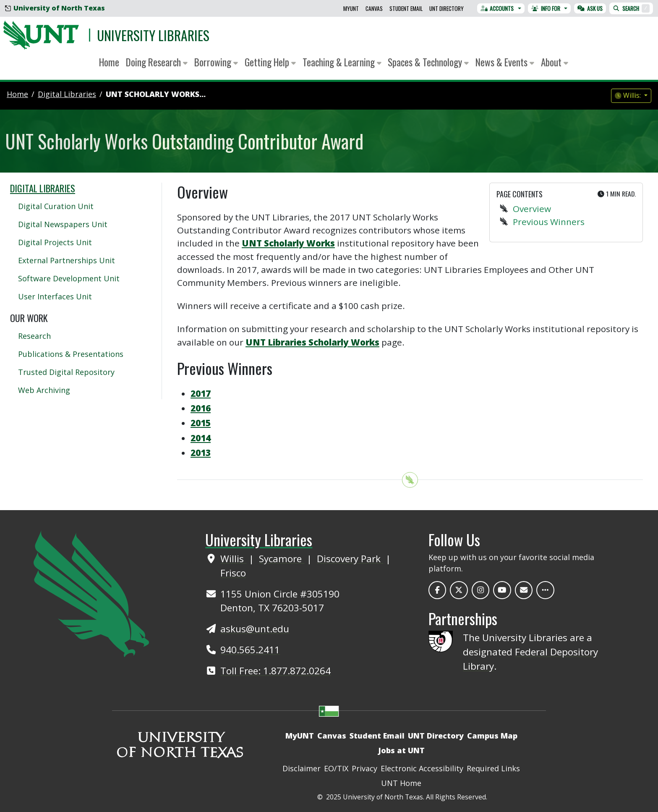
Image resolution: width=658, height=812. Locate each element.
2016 (201, 408)
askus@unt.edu (255, 629)
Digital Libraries (43, 188)
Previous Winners (549, 222)
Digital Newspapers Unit (63, 224)
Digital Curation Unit (56, 206)
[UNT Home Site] (91, 593)
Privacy (364, 768)
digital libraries (67, 94)
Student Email (406, 8)
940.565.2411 (250, 650)
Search (631, 8)
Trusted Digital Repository (66, 372)
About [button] (555, 62)
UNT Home (401, 783)
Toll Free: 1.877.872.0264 (275, 671)
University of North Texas (55, 8)
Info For (546, 8)
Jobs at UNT (401, 750)
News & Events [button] (505, 62)
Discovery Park (350, 559)
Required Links (493, 768)
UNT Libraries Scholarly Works (312, 342)
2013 (201, 453)
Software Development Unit (69, 278)
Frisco (233, 573)
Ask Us (590, 8)
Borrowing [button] (216, 62)
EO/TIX (336, 768)
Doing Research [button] (157, 62)
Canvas (374, 8)
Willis (233, 559)
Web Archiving (44, 390)
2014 (201, 438)
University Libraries (153, 35)
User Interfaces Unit (55, 296)
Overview (532, 209)
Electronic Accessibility (422, 768)
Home (109, 62)
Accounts (497, 8)
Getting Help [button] (270, 62)
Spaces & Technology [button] (428, 62)
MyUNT (351, 8)
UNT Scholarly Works (288, 243)
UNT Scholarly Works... (156, 94)
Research (34, 336)
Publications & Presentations (71, 354)
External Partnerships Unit (67, 260)
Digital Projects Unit (55, 242)
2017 (201, 393)
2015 (201, 423)
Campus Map (492, 736)
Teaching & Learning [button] (342, 62)
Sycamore (282, 559)
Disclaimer (302, 768)
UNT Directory (446, 8)
